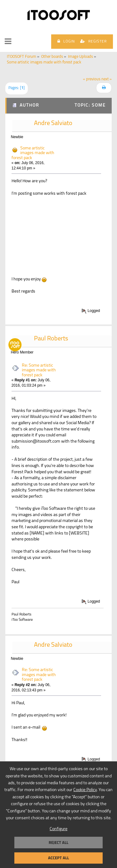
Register (93, 41)
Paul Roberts (51, 339)
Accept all (58, 858)
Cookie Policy (85, 790)
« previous (92, 79)
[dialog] (58, 815)
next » (107, 79)
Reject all (58, 843)
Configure (58, 829)
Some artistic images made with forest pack (33, 153)
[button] (8, 42)
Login (66, 41)
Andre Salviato (53, 123)
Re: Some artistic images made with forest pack (39, 370)
